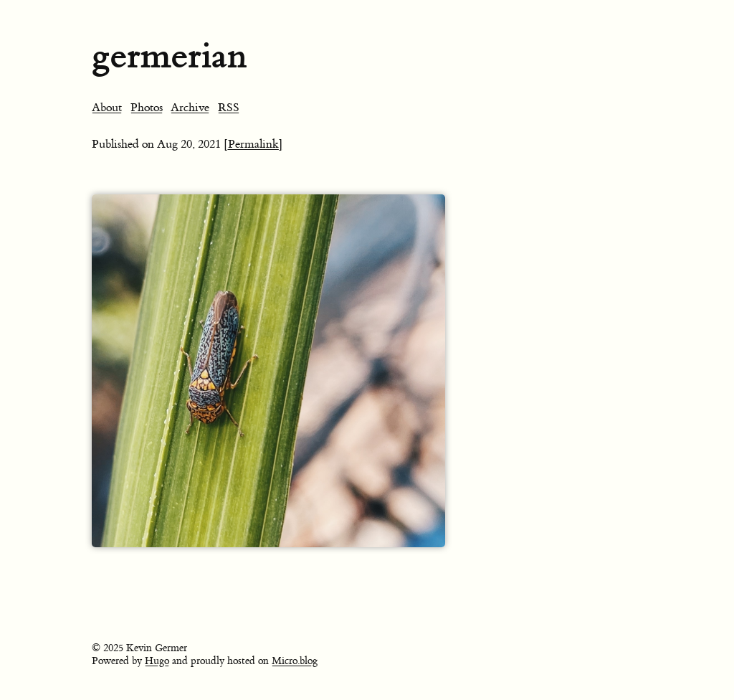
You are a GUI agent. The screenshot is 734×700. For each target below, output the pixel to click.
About (107, 108)
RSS (229, 108)
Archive (190, 108)
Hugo (157, 661)
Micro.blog (295, 661)
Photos (147, 108)
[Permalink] (253, 144)
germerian (169, 56)
